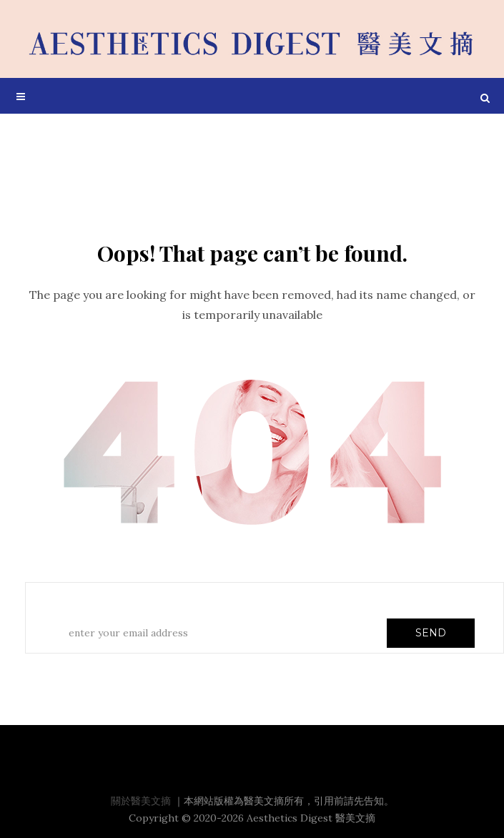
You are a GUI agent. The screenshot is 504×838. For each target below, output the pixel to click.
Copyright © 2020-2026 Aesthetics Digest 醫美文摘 (252, 818)
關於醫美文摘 (141, 801)
